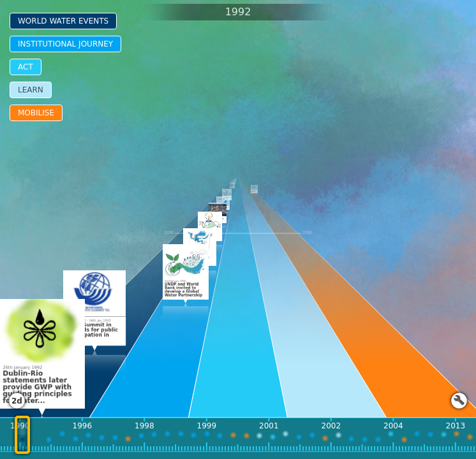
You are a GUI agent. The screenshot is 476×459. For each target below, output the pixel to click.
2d (17, 401)
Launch (459, 401)
